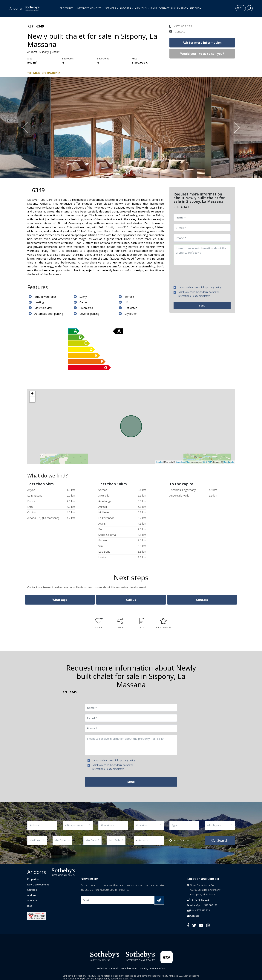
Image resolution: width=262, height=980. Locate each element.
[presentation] (202, 275)
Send (202, 305)
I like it (99, 623)
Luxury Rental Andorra (186, 8)
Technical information (44, 73)
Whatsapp (60, 600)
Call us (131, 600)
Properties (67, 8)
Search (220, 840)
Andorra (126, 8)
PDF (142, 623)
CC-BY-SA (207, 462)
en (240, 8)
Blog (154, 8)
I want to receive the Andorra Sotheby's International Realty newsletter (199, 294)
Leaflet (159, 462)
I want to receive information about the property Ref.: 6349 (202, 255)
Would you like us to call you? (202, 54)
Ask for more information (202, 43)
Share (120, 623)
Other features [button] (179, 840)
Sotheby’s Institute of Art (152, 969)
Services (111, 8)
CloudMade (229, 462)
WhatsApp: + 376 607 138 (202, 905)
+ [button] (32, 394)
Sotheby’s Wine (129, 969)
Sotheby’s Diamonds (108, 969)
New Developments (90, 8)
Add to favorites (163, 623)
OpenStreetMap (183, 462)
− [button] (32, 400)
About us (141, 8)
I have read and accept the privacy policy (199, 287)
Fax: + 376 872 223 (199, 910)
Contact (164, 8)
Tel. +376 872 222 (198, 900)
